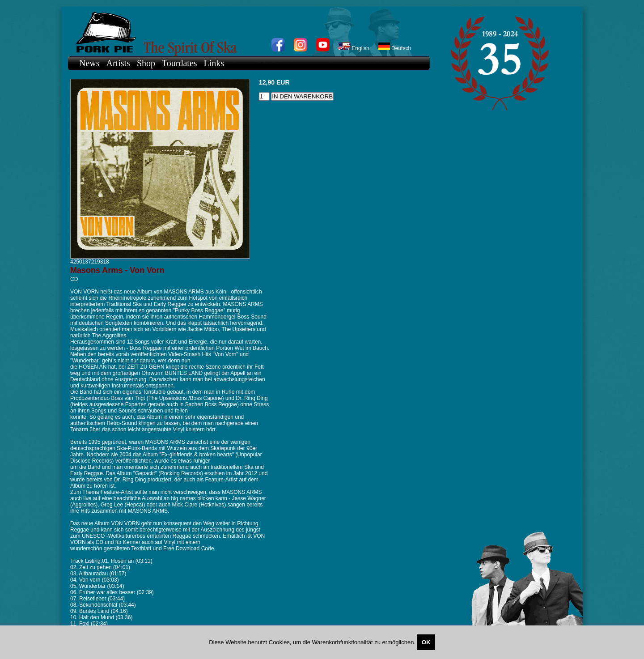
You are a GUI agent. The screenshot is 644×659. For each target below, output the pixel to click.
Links (214, 63)
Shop (146, 63)
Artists (118, 63)
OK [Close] (426, 642)
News (89, 63)
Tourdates (180, 63)
